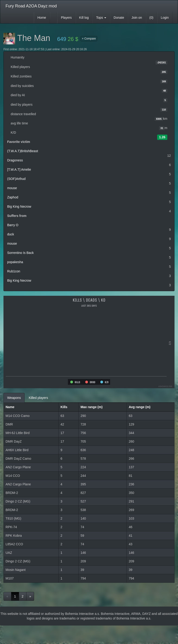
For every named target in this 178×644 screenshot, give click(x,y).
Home (42, 18)
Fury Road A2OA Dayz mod (31, 6)
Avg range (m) (140, 407)
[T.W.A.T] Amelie (19, 169)
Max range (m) (91, 407)
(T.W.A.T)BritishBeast (23, 151)
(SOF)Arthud (16, 179)
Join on (137, 18)
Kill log (84, 18)
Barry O (13, 225)
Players (66, 18)
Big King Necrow (19, 206)
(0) (151, 18)
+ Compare (89, 39)
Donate (119, 18)
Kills (64, 407)
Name (10, 407)
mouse (12, 188)
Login (165, 18)
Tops (101, 18)
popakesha (15, 262)
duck (11, 234)
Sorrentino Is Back (20, 253)
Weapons (14, 398)
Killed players (38, 398)
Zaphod (13, 197)
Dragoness (15, 160)
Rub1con (14, 271)
